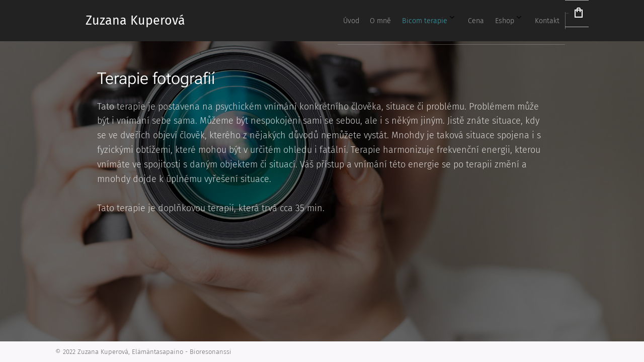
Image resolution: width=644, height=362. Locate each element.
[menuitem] (425, 21)
